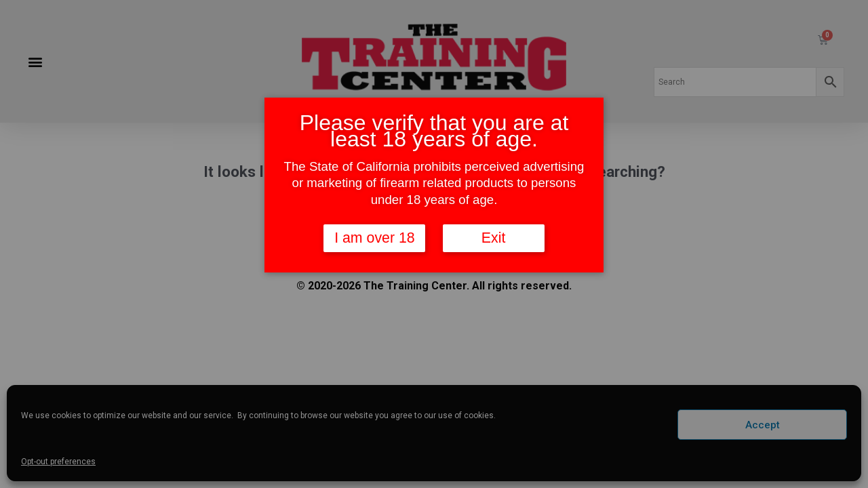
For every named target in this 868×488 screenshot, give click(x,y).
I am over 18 (375, 239)
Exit (494, 239)
